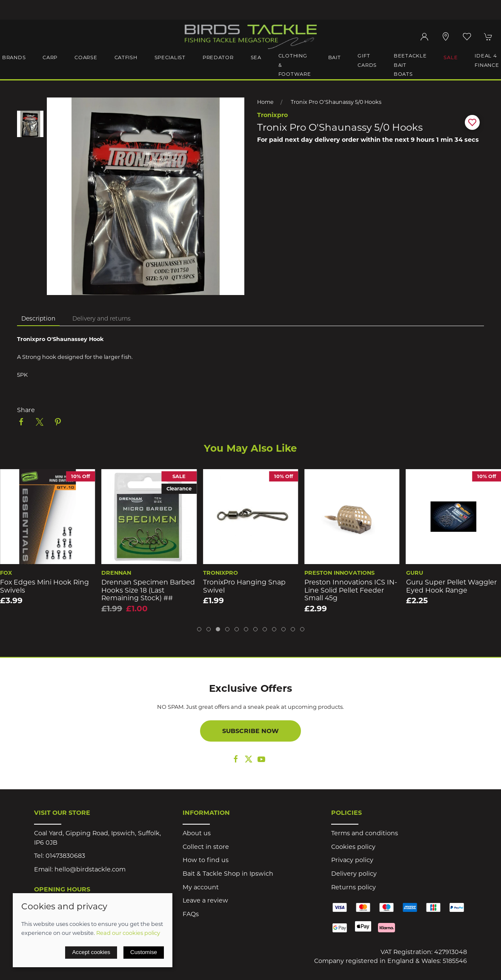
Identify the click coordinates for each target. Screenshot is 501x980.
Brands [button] (14, 57)
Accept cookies (91, 952)
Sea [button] (256, 57)
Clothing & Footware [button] (295, 65)
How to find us (206, 860)
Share (26, 410)
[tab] (199, 629)
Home (265, 102)
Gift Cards (367, 60)
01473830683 (65, 856)
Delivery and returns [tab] (102, 318)
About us (197, 833)
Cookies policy (353, 847)
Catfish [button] (126, 57)
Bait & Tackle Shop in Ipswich (228, 874)
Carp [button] (50, 57)
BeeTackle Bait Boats (410, 65)
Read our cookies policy (128, 933)
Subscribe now (250, 731)
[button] (467, 37)
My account (201, 887)
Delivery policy (354, 874)
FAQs (191, 914)
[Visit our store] (446, 37)
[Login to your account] (424, 37)
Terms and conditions (365, 833)
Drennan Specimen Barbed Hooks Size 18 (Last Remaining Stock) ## (250, 590)
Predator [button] (218, 57)
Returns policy (354, 887)
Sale (451, 57)
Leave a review (205, 900)
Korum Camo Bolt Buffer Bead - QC (42, 586)
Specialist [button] (170, 57)
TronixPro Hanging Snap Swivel (346, 586)
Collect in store (206, 847)
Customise (144, 952)
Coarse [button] (86, 57)
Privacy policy (352, 860)
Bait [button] (335, 57)
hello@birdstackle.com (90, 869)
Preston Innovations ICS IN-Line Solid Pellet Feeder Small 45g (452, 590)
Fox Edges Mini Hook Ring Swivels (146, 586)
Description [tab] (38, 318)
